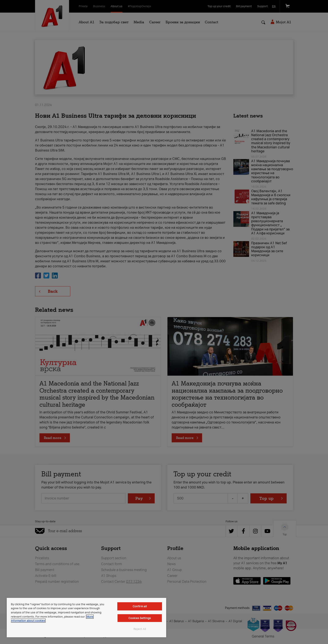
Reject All (140, 629)
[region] (86, 618)
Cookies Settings (140, 618)
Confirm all (140, 606)
